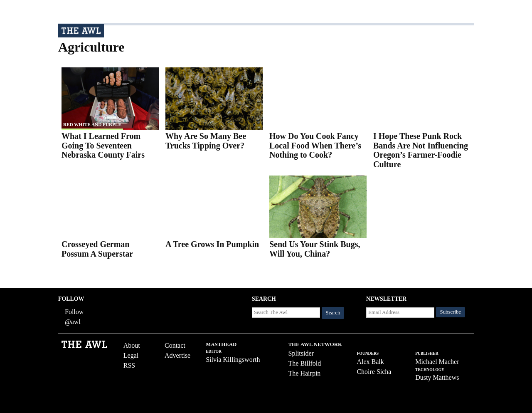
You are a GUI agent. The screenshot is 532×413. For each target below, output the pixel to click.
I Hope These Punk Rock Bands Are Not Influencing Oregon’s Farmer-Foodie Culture (421, 150)
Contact (175, 345)
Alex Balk (370, 362)
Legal (131, 355)
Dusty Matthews (437, 377)
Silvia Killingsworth (233, 360)
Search (333, 313)
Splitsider (301, 353)
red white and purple (92, 124)
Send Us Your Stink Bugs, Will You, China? (315, 249)
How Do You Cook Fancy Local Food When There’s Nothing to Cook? (315, 145)
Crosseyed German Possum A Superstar (97, 249)
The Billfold (305, 363)
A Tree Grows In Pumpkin (212, 244)
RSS (129, 365)
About (132, 345)
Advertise (177, 355)
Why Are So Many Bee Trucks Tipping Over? (206, 141)
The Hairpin (305, 373)
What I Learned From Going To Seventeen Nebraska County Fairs (103, 145)
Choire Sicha (374, 372)
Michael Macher (437, 362)
